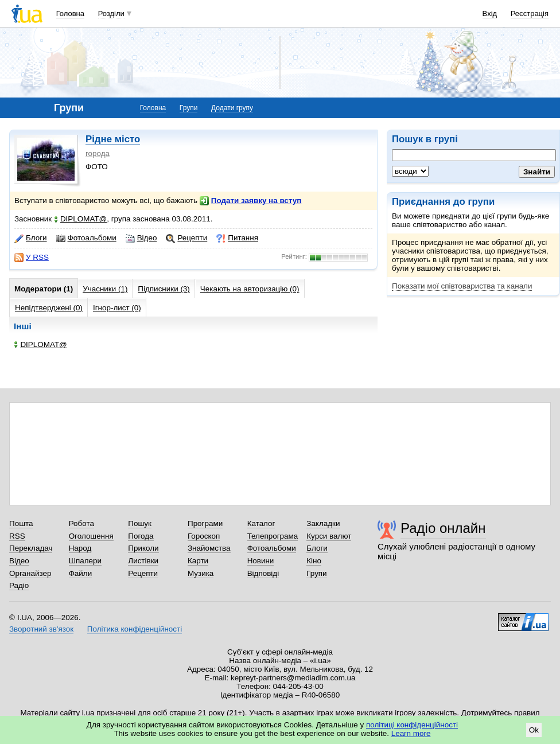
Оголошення (91, 536)
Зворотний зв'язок (41, 629)
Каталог (261, 523)
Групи (189, 108)
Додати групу (232, 108)
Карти (198, 561)
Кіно (314, 561)
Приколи (143, 548)
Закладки (323, 523)
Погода (141, 536)
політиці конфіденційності (412, 725)
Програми (205, 523)
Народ (80, 548)
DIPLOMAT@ (80, 219)
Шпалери (85, 561)
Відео (141, 238)
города (98, 153)
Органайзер (30, 573)
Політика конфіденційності (135, 629)
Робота (81, 523)
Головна (70, 13)
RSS (17, 536)
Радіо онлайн (443, 528)
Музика (201, 573)
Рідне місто (113, 139)
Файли (81, 573)
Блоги (31, 238)
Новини (261, 561)
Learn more (411, 733)
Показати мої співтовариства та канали (462, 286)
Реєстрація (530, 13)
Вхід (490, 13)
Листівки (143, 561)
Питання (237, 238)
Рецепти (186, 238)
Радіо (19, 585)
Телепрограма (273, 536)
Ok (534, 730)
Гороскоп (204, 536)
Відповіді (263, 573)
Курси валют (329, 536)
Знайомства (209, 548)
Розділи (111, 13)
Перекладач (31, 548)
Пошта (21, 523)
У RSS (32, 258)
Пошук (140, 523)
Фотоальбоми (86, 238)
